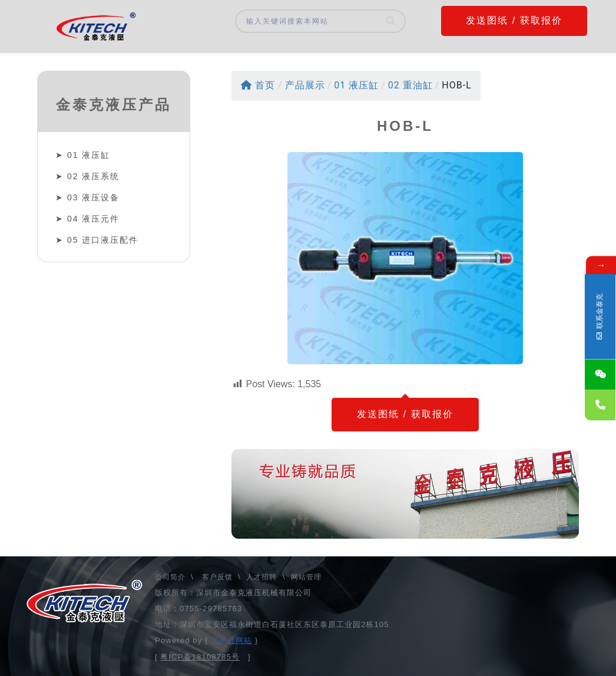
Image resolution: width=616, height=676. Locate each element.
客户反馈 (217, 577)
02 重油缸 (410, 85)
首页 (258, 85)
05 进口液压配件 (103, 240)
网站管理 (306, 577)
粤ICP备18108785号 (200, 657)
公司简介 (171, 577)
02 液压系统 (93, 176)
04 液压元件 (93, 219)
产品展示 (305, 85)
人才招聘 (261, 577)
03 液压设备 (93, 197)
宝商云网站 (231, 640)
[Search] (391, 21)
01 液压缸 (89, 155)
